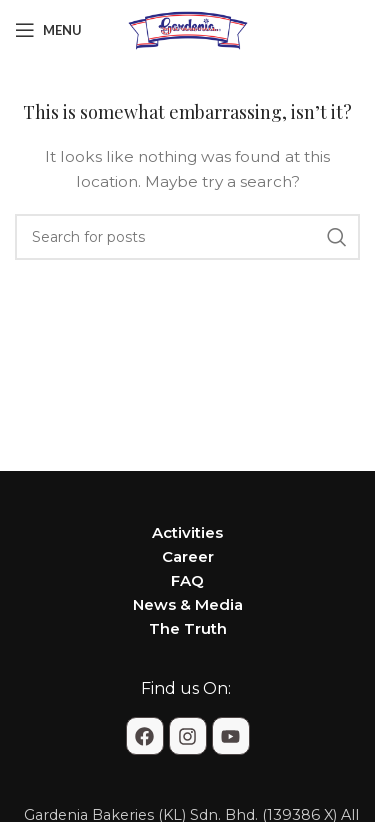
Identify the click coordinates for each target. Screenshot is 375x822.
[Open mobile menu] (48, 30)
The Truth (188, 628)
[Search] (187, 237)
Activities (187, 532)
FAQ (187, 580)
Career (188, 556)
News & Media (188, 604)
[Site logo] (188, 29)
